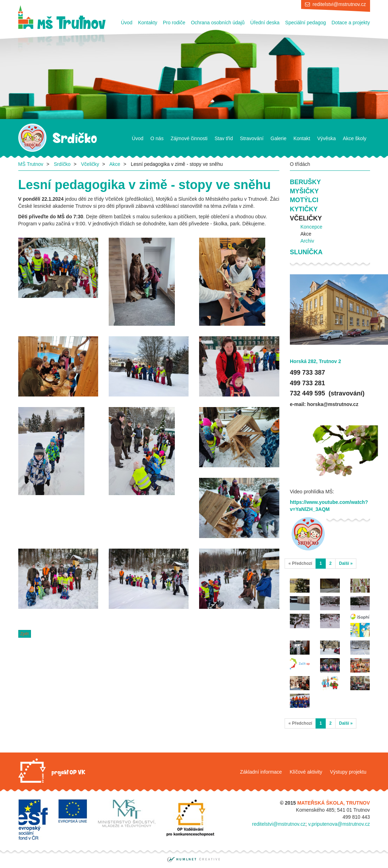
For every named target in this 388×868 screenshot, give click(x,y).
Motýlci (304, 200)
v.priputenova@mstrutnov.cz (339, 824)
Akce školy (355, 138)
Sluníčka (306, 252)
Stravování (252, 138)
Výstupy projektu (348, 772)
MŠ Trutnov (31, 164)
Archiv (307, 241)
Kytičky (304, 209)
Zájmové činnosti (189, 138)
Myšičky (304, 191)
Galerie (278, 138)
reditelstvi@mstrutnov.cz (339, 4)
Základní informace (261, 772)
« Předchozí (300, 563)
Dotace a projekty (351, 23)
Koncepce (311, 227)
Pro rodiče (174, 23)
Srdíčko (62, 164)
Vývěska (327, 138)
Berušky (305, 182)
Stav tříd (224, 138)
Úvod (127, 23)
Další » (346, 563)
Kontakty (147, 23)
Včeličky (90, 164)
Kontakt (302, 138)
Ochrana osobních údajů (218, 23)
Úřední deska (265, 23)
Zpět (25, 634)
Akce (115, 164)
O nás (157, 138)
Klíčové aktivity (306, 772)
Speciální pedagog (306, 23)
